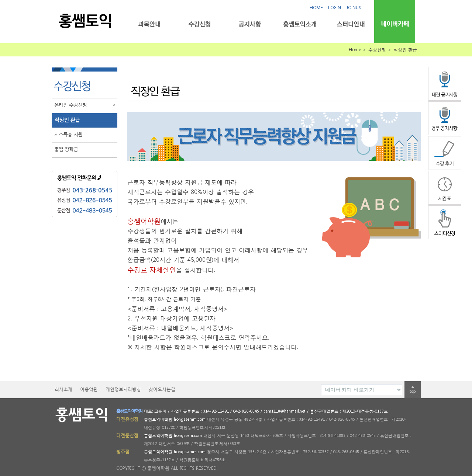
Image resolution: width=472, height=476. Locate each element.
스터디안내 (350, 24)
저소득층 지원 (68, 134)
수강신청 (199, 24)
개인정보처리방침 (123, 389)
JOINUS (354, 8)
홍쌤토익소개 (300, 24)
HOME (316, 8)
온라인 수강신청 (86, 105)
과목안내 (149, 24)
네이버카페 (395, 24)
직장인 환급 (67, 120)
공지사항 (250, 24)
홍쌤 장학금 (66, 149)
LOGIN (335, 8)
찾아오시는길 (162, 389)
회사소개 (63, 389)
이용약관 (89, 389)
